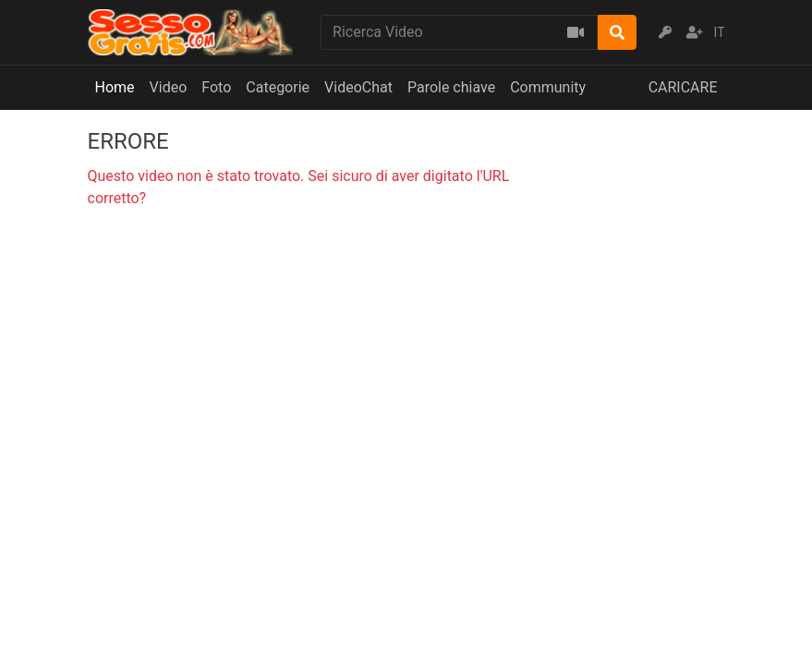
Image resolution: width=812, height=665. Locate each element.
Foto (216, 87)
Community (548, 87)
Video (169, 87)
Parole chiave (451, 87)
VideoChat (358, 87)
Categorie (278, 87)
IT (720, 32)
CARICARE (683, 87)
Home (115, 87)
